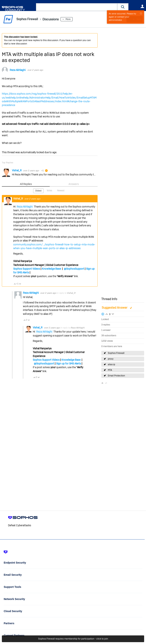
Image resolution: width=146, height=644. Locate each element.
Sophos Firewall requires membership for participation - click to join (73, 639)
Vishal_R (17, 170)
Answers (74, 184)
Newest (61, 191)
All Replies (26, 184)
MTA (110, 370)
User (142, 6)
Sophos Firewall (116, 353)
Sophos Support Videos (27, 269)
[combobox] (77, 7)
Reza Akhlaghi (18, 70)
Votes (49, 191)
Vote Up (15, 284)
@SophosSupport (74, 269)
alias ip (111, 364)
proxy (111, 359)
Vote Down (20, 284)
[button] (123, 7)
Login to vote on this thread (107, 314)
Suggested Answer (115, 308)
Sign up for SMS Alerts (69, 363)
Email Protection (116, 376)
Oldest (38, 191)
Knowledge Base (51, 269)
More (71, 19)
